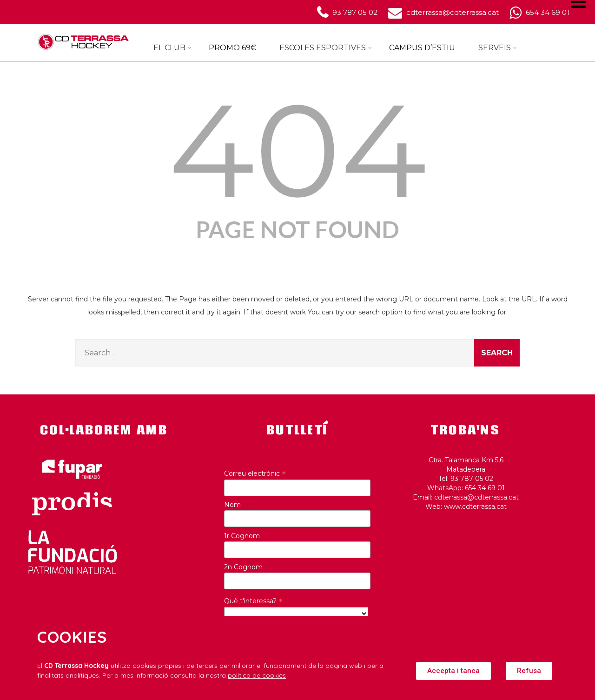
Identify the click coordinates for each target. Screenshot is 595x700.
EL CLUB (172, 48)
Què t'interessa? (253, 601)
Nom (232, 505)
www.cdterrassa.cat (475, 507)
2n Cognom (243, 567)
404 (298, 150)
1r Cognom (242, 536)
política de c (247, 675)
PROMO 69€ (232, 48)
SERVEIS (498, 48)
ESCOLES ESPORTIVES (326, 48)
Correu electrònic (255, 473)
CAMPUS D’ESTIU (422, 48)
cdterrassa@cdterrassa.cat (476, 497)
